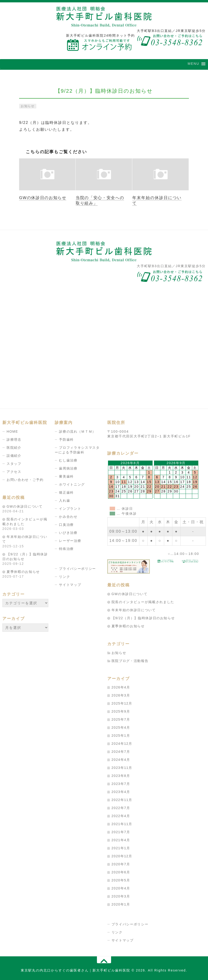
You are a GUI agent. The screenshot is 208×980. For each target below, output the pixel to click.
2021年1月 (121, 848)
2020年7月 (121, 864)
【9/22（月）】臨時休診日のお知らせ (144, 618)
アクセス (14, 472)
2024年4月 (121, 760)
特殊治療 (67, 549)
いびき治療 (68, 533)
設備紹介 (14, 456)
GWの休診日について (25, 506)
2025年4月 (121, 727)
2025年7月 (121, 719)
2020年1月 (121, 904)
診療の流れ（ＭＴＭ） (78, 431)
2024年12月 (122, 744)
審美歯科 (67, 476)
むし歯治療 (68, 460)
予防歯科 (67, 440)
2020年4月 (121, 888)
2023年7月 (121, 784)
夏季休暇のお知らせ (24, 571)
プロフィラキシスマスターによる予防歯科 (78, 450)
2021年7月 (121, 832)
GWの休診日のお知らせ (43, 198)
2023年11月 (122, 768)
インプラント (70, 509)
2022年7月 (121, 808)
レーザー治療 (70, 541)
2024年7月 (121, 752)
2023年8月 (121, 776)
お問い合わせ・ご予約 (25, 480)
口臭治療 (67, 525)
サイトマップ (70, 585)
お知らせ (28, 106)
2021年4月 (121, 840)
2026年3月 (121, 695)
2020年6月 (121, 872)
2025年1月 (121, 736)
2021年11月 (122, 824)
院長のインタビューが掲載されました (144, 602)
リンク (65, 577)
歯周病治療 (68, 468)
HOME (12, 431)
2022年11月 (122, 800)
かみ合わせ (68, 517)
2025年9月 (121, 711)
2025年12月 (122, 703)
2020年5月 (121, 880)
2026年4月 (121, 687)
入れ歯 (65, 501)
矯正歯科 (67, 492)
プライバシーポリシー (78, 569)
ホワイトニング (72, 484)
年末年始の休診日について (134, 610)
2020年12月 (122, 856)
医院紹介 (14, 448)
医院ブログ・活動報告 (130, 661)
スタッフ (14, 464)
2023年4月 (121, 792)
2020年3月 (121, 896)
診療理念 (14, 440)
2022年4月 (121, 816)
